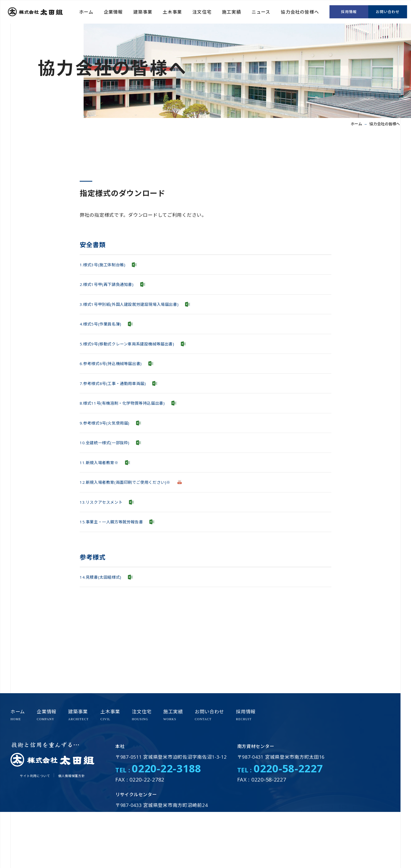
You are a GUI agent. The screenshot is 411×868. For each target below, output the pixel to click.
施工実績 (232, 12)
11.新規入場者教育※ (103, 502)
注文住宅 (202, 12)
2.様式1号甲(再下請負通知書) (112, 290)
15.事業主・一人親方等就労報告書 (117, 572)
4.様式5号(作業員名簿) (104, 337)
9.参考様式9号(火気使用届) (109, 455)
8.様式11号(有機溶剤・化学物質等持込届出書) (130, 431)
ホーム (86, 12)
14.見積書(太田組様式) (104, 631)
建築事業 (143, 12)
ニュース (261, 12)
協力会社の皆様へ (300, 12)
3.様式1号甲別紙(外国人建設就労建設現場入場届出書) (139, 314)
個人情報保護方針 (72, 776)
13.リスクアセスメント (105, 549)
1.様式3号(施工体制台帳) (107, 267)
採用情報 (349, 12)
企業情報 (113, 12)
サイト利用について (35, 776)
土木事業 (172, 12)
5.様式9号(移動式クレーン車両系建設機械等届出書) (136, 361)
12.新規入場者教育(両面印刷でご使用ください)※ (134, 525)
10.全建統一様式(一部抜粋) (109, 478)
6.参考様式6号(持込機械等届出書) (117, 384)
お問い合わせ (388, 12)
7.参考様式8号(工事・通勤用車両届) (119, 408)
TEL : (158, 770)
